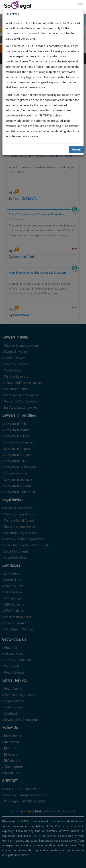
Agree (76, 149)
